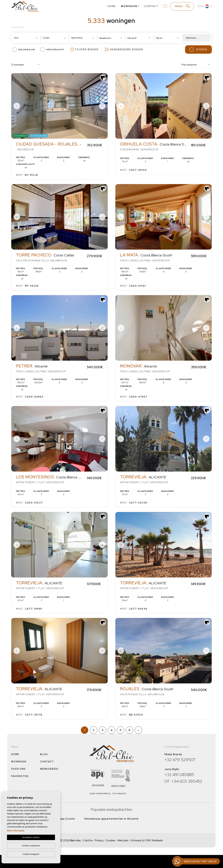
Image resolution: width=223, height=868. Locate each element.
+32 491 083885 (179, 775)
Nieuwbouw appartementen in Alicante (111, 819)
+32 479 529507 (180, 760)
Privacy (99, 840)
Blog (44, 754)
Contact (151, 6)
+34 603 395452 (187, 781)
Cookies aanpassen (31, 846)
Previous (17, 106)
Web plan (123, 840)
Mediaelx (157, 840)
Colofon (88, 840)
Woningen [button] (129, 6)
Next (102, 106)
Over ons (18, 769)
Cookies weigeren (31, 854)
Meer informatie (16, 831)
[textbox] (24, 38)
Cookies (110, 840)
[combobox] (27, 38)
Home (112, 6)
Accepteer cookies (31, 837)
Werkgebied (49, 769)
